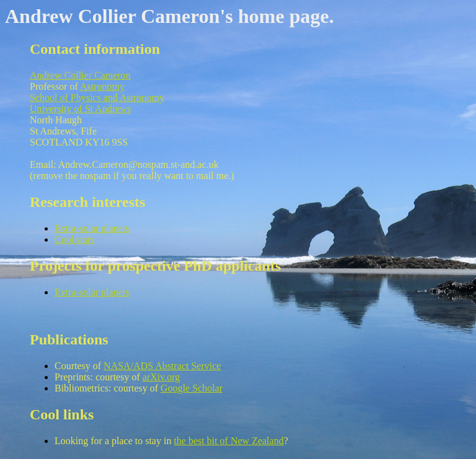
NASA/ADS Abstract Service (162, 366)
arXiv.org (161, 377)
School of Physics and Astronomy (97, 98)
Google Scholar (192, 388)
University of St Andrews (80, 109)
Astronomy (102, 86)
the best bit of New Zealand (228, 441)
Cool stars (74, 239)
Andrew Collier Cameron (80, 75)
